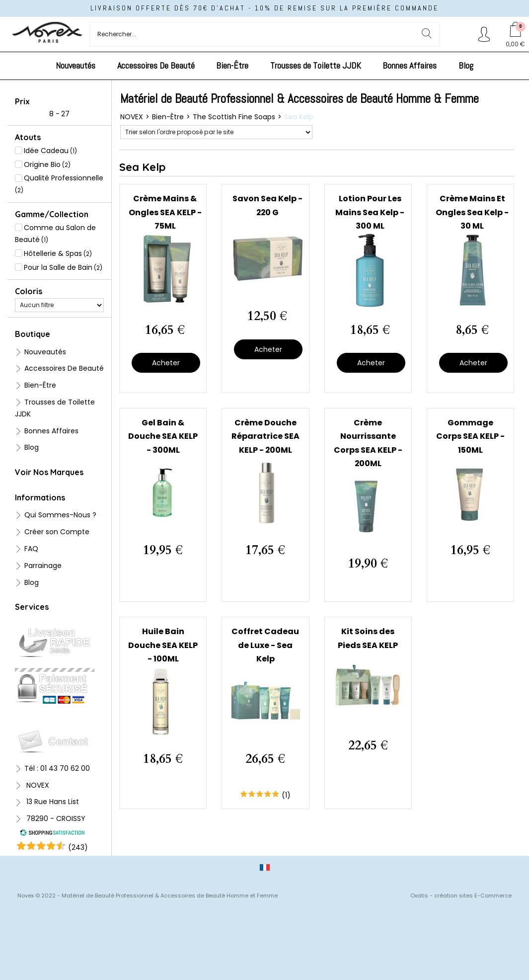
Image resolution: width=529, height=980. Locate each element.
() (78, 847)
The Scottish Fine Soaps (234, 117)
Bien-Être (232, 65)
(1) (286, 795)
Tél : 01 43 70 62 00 (57, 768)
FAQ (31, 549)
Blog (466, 65)
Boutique (33, 334)
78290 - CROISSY (55, 818)
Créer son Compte (57, 532)
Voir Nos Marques (49, 472)
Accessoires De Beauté (156, 65)
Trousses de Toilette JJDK (316, 65)
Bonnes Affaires (410, 65)
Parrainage (43, 566)
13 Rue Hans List (52, 802)
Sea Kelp (299, 117)
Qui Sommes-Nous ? (60, 515)
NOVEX (37, 785)
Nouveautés (76, 65)
